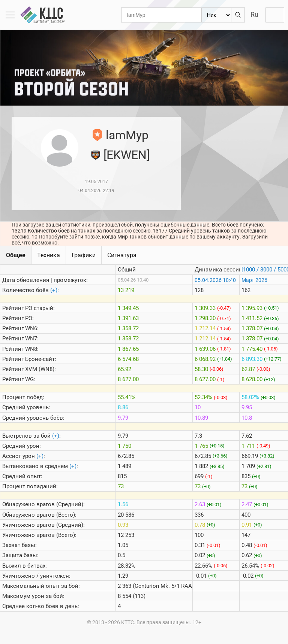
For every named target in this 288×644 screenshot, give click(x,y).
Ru (254, 14)
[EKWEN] (127, 155)
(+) (54, 290)
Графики (84, 255)
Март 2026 (254, 280)
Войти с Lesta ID (275, 15)
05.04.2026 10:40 (215, 280)
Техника (49, 255)
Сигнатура (122, 255)
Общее (16, 255)
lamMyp (127, 135)
